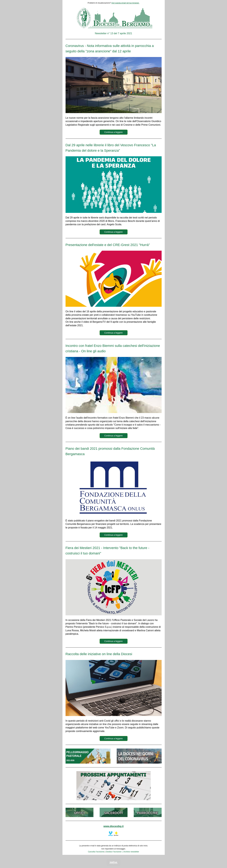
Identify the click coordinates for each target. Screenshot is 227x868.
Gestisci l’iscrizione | (115, 852)
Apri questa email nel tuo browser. (125, 3)
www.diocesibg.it (113, 826)
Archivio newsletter (131, 852)
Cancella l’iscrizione (96, 852)
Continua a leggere (113, 132)
